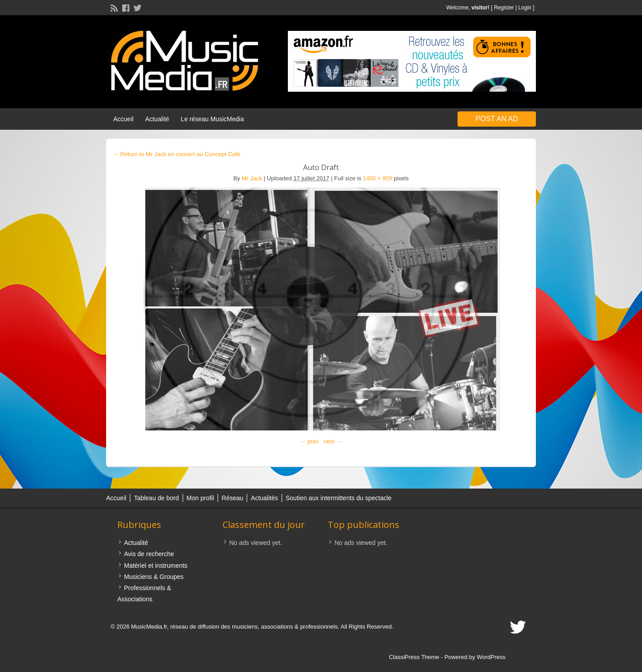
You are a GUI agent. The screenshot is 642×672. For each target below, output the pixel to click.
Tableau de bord (156, 498)
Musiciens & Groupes (154, 577)
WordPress (491, 657)
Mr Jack (252, 178)
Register (504, 8)
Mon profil (200, 498)
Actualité (157, 119)
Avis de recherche (149, 554)
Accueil (123, 119)
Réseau (232, 498)
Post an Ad (497, 119)
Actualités (264, 498)
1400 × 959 (378, 178)
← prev (309, 441)
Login (525, 8)
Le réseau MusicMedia (212, 119)
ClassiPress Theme (414, 657)
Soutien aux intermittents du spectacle (339, 498)
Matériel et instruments (156, 566)
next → (333, 441)
